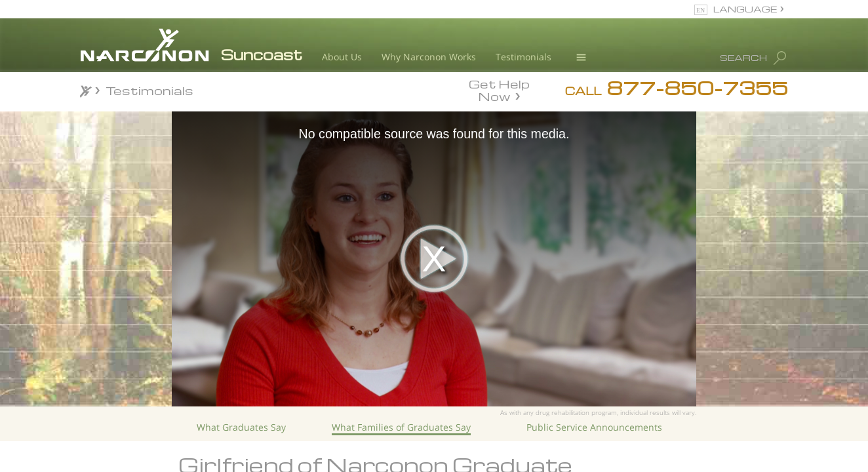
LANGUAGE (745, 9)
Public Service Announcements (594, 427)
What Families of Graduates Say (401, 427)
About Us (342, 57)
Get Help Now (499, 89)
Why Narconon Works (429, 57)
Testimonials (523, 57)
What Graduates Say (241, 427)
